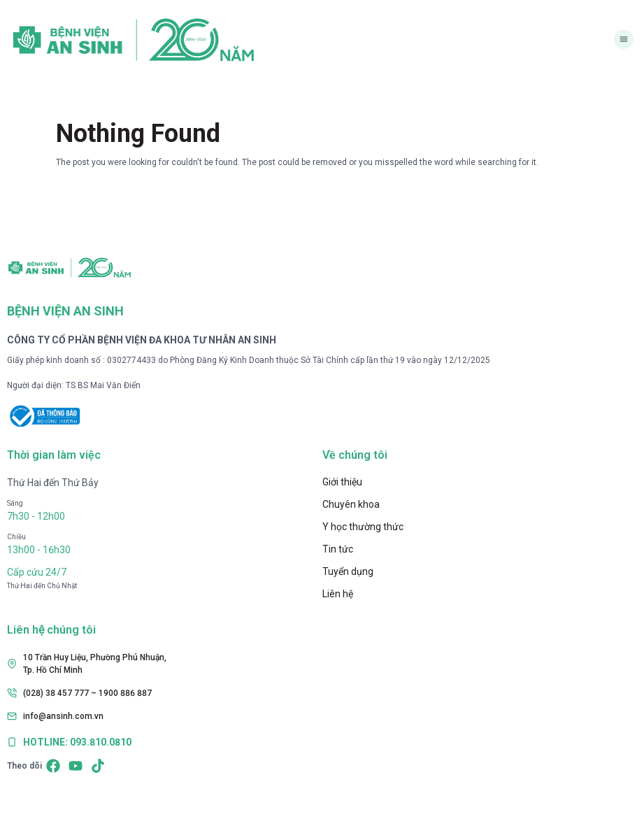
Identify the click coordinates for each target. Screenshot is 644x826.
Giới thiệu (342, 482)
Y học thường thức (363, 527)
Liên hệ (338, 594)
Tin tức (338, 549)
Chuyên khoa (351, 504)
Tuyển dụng (348, 571)
